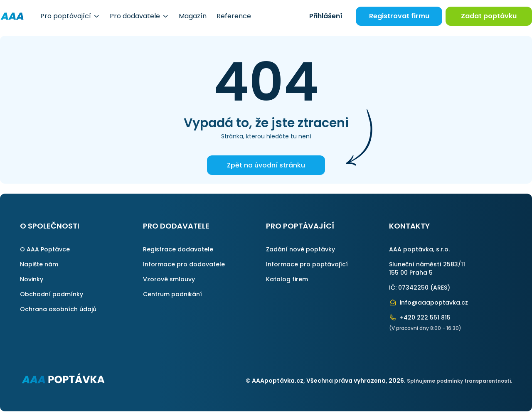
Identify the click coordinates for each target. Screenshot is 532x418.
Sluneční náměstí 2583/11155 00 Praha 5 (427, 268)
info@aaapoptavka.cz (429, 302)
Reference (234, 16)
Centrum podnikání (172, 294)
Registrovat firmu (399, 16)
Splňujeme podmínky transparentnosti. (459, 381)
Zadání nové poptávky (300, 249)
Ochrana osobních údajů (58, 309)
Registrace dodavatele (178, 249)
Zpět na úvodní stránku (266, 165)
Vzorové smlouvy (169, 279)
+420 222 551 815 (420, 317)
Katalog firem (287, 279)
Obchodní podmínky (52, 294)
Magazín (193, 16)
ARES (440, 288)
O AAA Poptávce (45, 249)
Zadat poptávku (489, 16)
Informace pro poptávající (307, 264)
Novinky (32, 279)
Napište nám (39, 264)
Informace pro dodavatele (184, 264)
